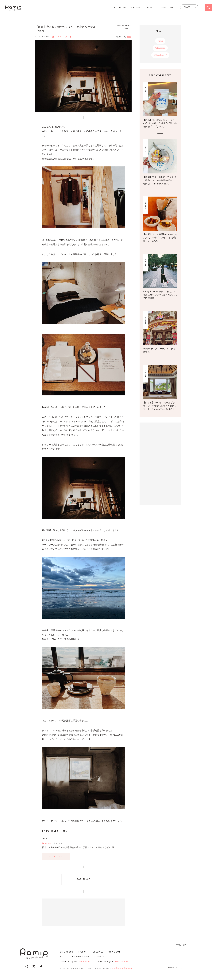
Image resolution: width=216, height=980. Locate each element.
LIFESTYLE (151, 7)
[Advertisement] (83, 912)
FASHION (136, 7)
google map (56, 857)
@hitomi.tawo (122, 962)
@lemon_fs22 (86, 962)
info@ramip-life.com (122, 968)
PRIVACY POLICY (81, 957)
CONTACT (99, 957)
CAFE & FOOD (119, 7)
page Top (181, 945)
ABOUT (63, 957)
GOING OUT (167, 7)
